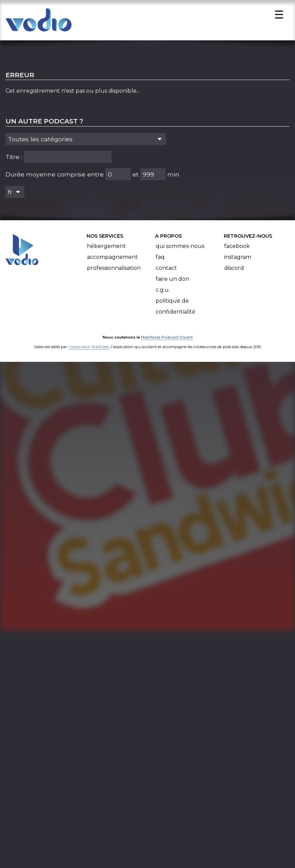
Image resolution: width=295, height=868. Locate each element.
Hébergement (106, 248)
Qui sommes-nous (180, 248)
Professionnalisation (114, 270)
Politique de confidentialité (176, 309)
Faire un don (172, 281)
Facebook (237, 248)
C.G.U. (163, 292)
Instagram (238, 259)
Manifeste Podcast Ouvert (167, 340)
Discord (234, 270)
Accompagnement (112, 259)
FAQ (160, 259)
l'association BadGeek (89, 349)
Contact (166, 270)
